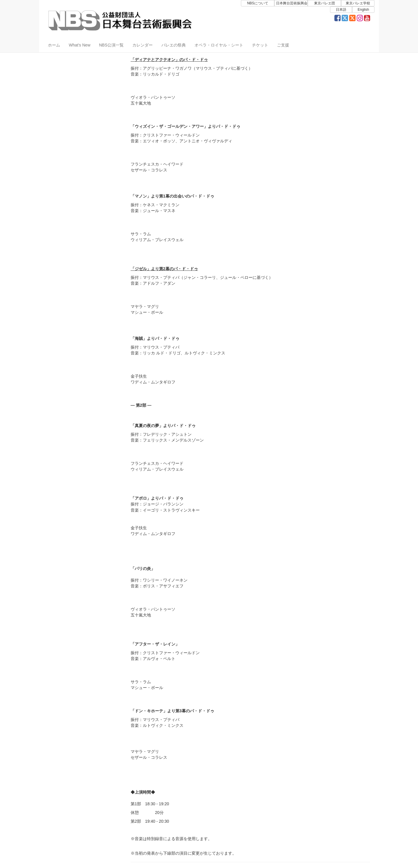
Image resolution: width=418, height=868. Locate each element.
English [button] (363, 10)
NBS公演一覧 (111, 45)
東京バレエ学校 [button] (358, 3)
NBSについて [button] (258, 3)
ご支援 (283, 45)
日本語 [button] (341, 10)
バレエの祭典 (174, 45)
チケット (260, 45)
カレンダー (143, 45)
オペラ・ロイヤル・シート (219, 45)
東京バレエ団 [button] (325, 3)
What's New (80, 45)
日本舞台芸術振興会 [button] (292, 3)
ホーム (54, 45)
